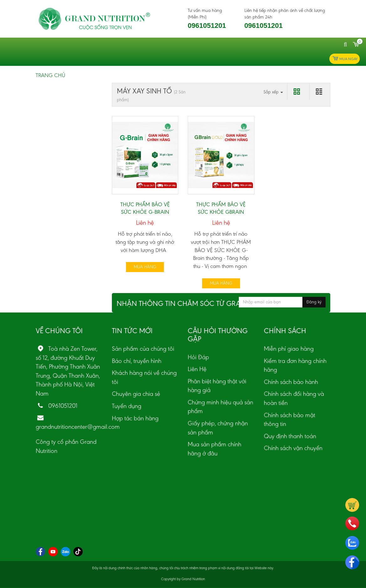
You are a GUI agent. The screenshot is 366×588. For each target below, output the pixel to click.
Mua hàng (145, 267)
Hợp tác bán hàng (135, 418)
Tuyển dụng (127, 406)
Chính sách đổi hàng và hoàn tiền (294, 398)
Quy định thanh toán (290, 436)
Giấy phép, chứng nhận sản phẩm (218, 428)
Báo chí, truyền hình (137, 361)
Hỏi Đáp (198, 357)
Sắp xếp (273, 92)
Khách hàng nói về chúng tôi (144, 377)
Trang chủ (50, 75)
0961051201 (207, 26)
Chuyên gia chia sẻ (136, 394)
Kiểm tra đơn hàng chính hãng (295, 365)
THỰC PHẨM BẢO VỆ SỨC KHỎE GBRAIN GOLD (221, 212)
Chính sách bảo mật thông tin (290, 420)
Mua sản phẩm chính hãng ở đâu (214, 449)
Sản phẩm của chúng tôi (143, 349)
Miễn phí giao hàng (289, 349)
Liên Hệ (197, 369)
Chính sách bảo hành (291, 382)
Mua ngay (345, 59)
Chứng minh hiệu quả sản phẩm (220, 407)
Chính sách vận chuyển (293, 448)
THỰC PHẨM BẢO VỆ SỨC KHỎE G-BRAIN (145, 208)
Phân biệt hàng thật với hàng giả (217, 386)
